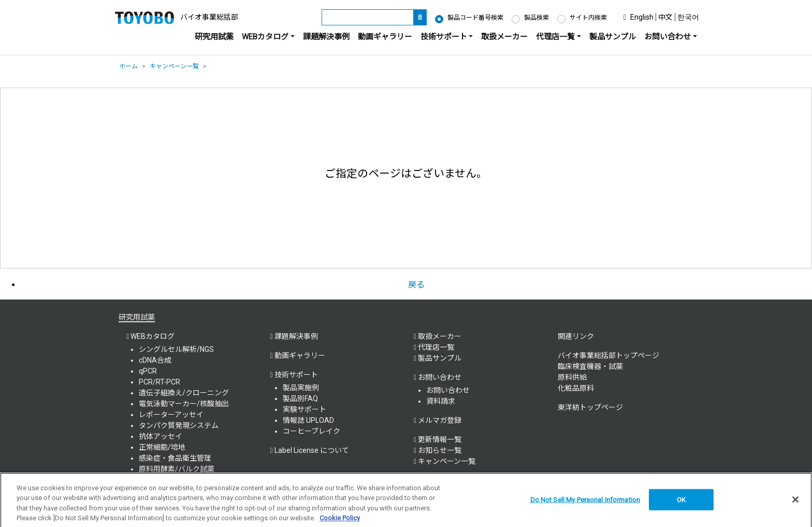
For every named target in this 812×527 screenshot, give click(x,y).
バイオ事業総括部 (209, 17)
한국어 (688, 17)
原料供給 (572, 377)
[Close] (795, 503)
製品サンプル (613, 37)
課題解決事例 (326, 37)
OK (681, 503)
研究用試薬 (214, 37)
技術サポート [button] (444, 37)
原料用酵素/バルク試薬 (177, 469)
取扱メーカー (504, 37)
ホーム (128, 66)
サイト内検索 (588, 18)
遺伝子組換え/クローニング (184, 393)
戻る (416, 285)
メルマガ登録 (440, 420)
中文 (665, 17)
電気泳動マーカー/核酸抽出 (184, 404)
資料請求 (441, 401)
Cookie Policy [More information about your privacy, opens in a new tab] (340, 522)
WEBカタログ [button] (265, 37)
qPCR (148, 371)
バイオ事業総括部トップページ (608, 355)
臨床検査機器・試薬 (590, 366)
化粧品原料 (576, 388)
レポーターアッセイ (171, 415)
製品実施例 (301, 388)
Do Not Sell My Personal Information (585, 503)
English (642, 17)
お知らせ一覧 (440, 450)
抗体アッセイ (161, 436)
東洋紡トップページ (590, 407)
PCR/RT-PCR (160, 382)
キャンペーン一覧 (174, 66)
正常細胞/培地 (162, 447)
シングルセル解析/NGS (176, 349)
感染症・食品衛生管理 (175, 458)
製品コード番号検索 (475, 18)
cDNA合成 (155, 360)
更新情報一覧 (440, 439)
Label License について (312, 450)
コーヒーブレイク (311, 431)
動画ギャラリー (385, 37)
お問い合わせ (448, 390)
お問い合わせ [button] (668, 37)
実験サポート (304, 409)
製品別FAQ (300, 398)
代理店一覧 (436, 347)
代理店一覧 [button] (555, 37)
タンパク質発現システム (179, 425)
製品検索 (536, 18)
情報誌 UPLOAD (308, 420)
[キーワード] (368, 17)
